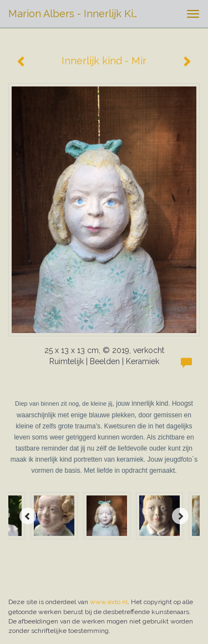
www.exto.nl (109, 602)
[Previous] (28, 516)
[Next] (180, 516)
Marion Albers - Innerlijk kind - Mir (80, 14)
